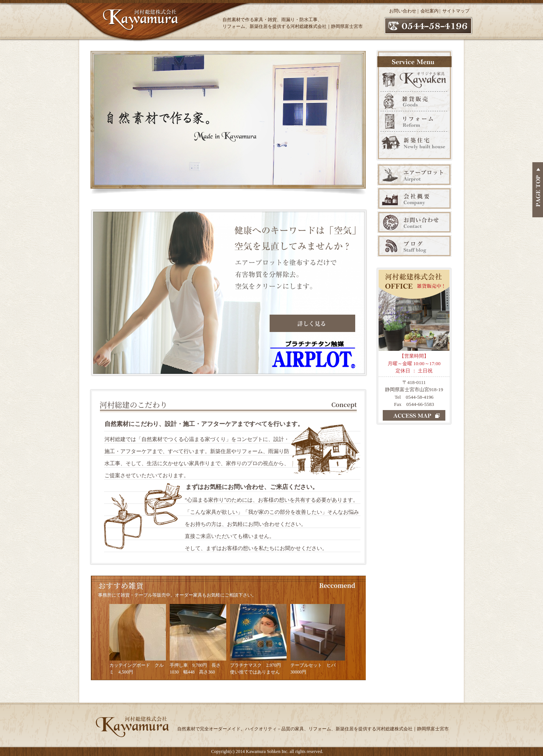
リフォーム (414, 121)
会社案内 (429, 11)
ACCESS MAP (414, 415)
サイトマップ (456, 11)
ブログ (414, 246)
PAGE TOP (538, 190)
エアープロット (414, 175)
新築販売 (414, 146)
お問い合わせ (403, 11)
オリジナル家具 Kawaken (414, 79)
